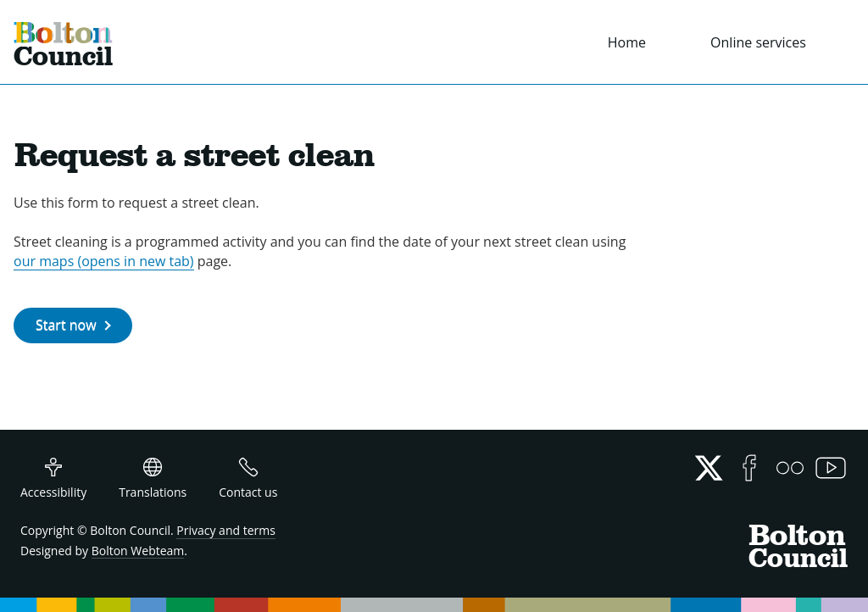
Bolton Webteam (138, 551)
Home (627, 42)
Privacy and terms (226, 530)
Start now (66, 325)
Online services (758, 42)
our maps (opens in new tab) (104, 261)
